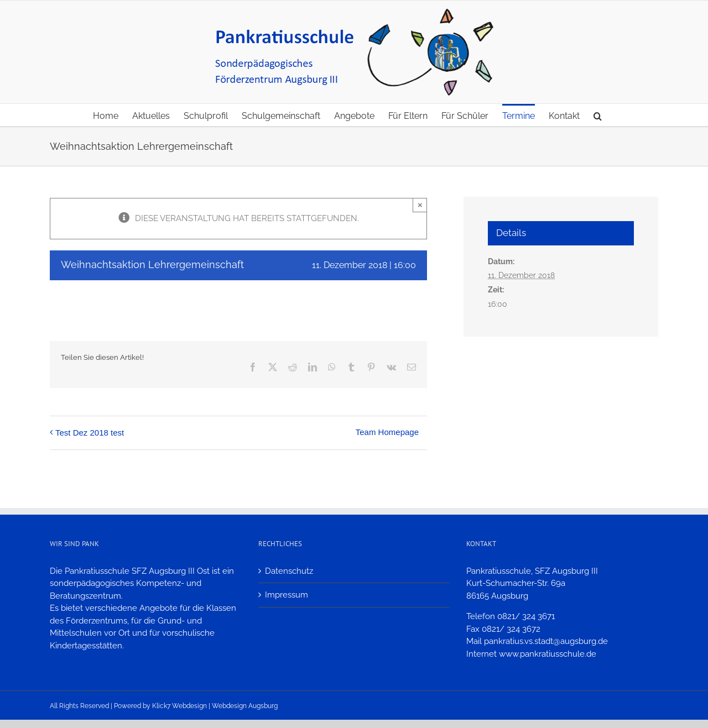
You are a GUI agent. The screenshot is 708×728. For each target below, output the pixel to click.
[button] (598, 115)
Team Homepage (387, 432)
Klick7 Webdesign (179, 706)
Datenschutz (289, 571)
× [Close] (420, 205)
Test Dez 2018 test (90, 433)
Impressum (287, 595)
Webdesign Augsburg (245, 706)
